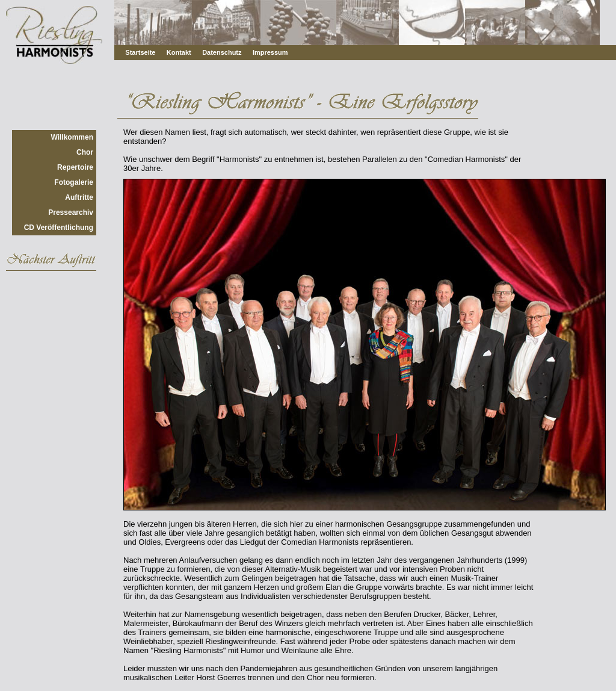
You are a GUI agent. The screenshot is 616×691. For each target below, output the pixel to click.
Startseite (140, 52)
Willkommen (72, 137)
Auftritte (79, 197)
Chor (85, 152)
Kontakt (179, 52)
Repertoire (75, 167)
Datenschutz (222, 52)
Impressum (270, 52)
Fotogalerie (74, 182)
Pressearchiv (71, 212)
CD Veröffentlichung (59, 228)
